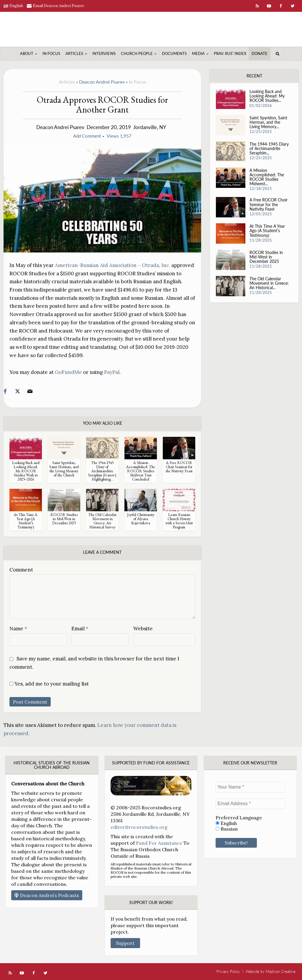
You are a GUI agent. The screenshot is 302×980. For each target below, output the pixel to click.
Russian (227, 829)
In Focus (51, 53)
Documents (174, 53)
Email (80, 629)
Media (198, 53)
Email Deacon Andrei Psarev (59, 6)
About (27, 53)
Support (125, 943)
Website (143, 629)
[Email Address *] (250, 804)
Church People (137, 53)
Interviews (104, 53)
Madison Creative (281, 971)
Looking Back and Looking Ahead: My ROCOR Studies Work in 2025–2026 (26, 471)
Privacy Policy (228, 971)
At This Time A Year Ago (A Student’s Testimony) (26, 521)
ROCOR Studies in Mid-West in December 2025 (64, 519)
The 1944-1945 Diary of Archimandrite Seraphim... (269, 149)
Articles (74, 53)
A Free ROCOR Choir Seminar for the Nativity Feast (179, 467)
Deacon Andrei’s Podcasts (47, 895)
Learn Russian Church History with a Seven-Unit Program (179, 521)
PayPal (112, 372)
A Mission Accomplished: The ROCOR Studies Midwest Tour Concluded (141, 471)
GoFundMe (68, 372)
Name (18, 629)
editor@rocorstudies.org (139, 827)
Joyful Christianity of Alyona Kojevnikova (141, 519)
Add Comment (87, 136)
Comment (21, 570)
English (226, 823)
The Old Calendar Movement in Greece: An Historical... (269, 285)
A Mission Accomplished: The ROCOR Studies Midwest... (267, 178)
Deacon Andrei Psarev (102, 82)
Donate (260, 53)
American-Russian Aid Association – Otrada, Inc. (113, 265)
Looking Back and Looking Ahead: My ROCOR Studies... (267, 97)
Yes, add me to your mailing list (49, 684)
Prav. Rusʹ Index (230, 53)
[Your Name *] (250, 787)
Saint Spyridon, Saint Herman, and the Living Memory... (268, 123)
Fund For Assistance (159, 843)
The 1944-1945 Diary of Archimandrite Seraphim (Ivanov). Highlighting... (102, 471)
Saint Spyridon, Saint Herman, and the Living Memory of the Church (64, 469)
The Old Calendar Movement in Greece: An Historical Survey (102, 521)
